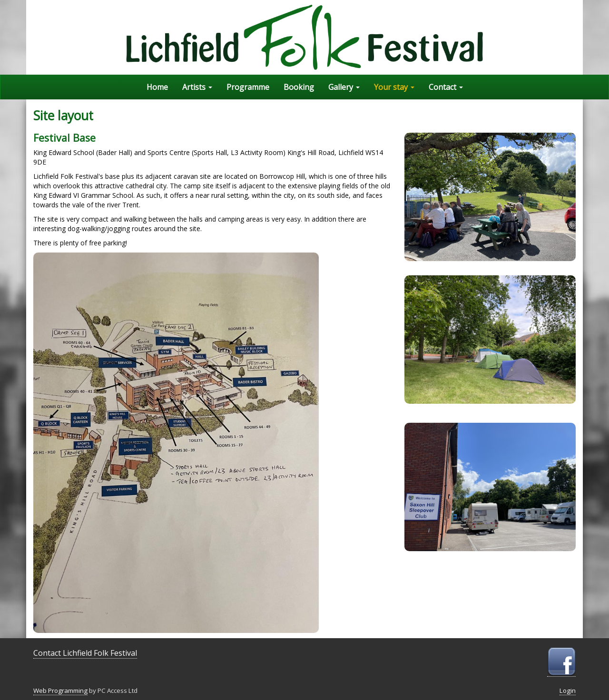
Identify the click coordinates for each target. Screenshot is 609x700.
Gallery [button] (344, 87)
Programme (248, 87)
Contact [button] (446, 87)
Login (568, 690)
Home (157, 87)
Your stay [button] (394, 87)
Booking (299, 87)
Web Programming (60, 690)
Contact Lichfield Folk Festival (85, 653)
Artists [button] (197, 87)
